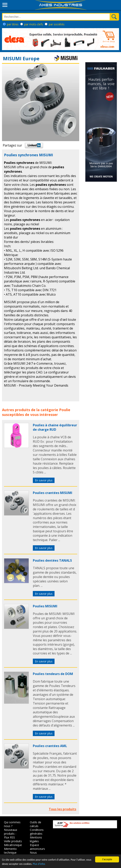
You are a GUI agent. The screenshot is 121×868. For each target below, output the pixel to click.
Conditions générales (37, 832)
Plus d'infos (39, 864)
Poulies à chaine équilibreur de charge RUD (55, 427)
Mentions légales (36, 839)
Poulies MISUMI (45, 606)
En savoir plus (44, 480)
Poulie (65, 410)
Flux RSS (9, 837)
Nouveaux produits (11, 832)
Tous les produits (62, 809)
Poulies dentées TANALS (52, 560)
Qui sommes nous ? (12, 824)
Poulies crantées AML (50, 746)
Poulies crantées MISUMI (53, 493)
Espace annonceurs (37, 847)
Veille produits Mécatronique (13, 843)
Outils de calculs (36, 824)
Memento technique (10, 851)
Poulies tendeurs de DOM (53, 674)
